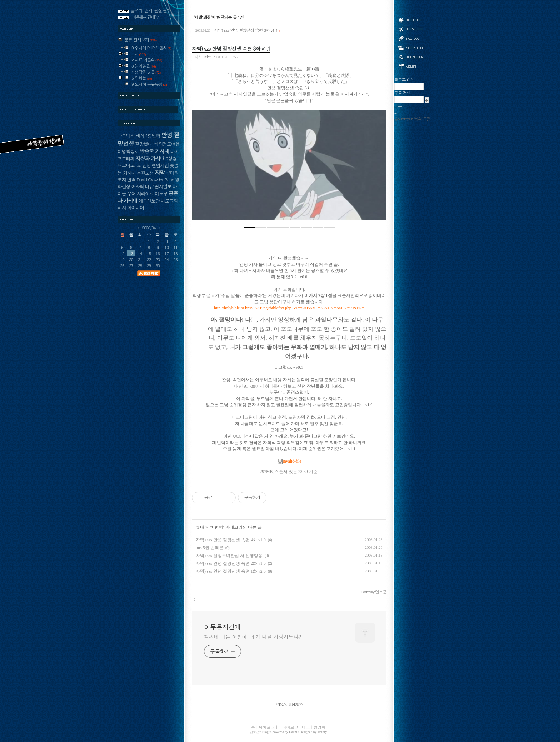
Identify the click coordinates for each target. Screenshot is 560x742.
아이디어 (136, 207)
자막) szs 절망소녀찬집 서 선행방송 (229, 556)
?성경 (171, 158)
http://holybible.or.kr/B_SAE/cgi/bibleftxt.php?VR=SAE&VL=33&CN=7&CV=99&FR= (289, 308)
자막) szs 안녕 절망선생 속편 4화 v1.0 (231, 540)
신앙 (146, 165)
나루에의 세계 (131, 135)
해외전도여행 (167, 144)
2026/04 (149, 228)
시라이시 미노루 (152, 193)
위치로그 (411, 29)
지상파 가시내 (150, 158)
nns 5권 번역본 (209, 548)
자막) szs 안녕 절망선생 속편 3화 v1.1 (238, 30)
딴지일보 (163, 186)
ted (138, 165)
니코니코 (126, 165)
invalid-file (289, 461)
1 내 (201, 527)
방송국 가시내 (154, 151)
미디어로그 (411, 48)
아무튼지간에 (222, 627)
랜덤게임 (160, 165)
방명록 (411, 56)
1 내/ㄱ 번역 (202, 57)
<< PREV (281, 704)
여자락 (137, 186)
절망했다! (144, 144)
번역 (131, 180)
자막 (160, 172)
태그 (411, 38)
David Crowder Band (155, 180)
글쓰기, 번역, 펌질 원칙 (151, 10)
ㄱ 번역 (216, 527)
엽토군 (254, 732)
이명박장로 (128, 151)
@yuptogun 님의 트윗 (412, 119)
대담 (149, 186)
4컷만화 (152, 135)
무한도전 (145, 173)
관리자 (411, 66)
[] (289, 704)
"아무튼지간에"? (145, 17)
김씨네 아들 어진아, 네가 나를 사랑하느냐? (252, 637)
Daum (293, 732)
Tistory (322, 732)
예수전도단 (149, 201)
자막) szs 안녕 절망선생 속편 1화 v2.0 (231, 571)
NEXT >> (297, 704)
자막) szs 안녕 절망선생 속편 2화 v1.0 (231, 563)
